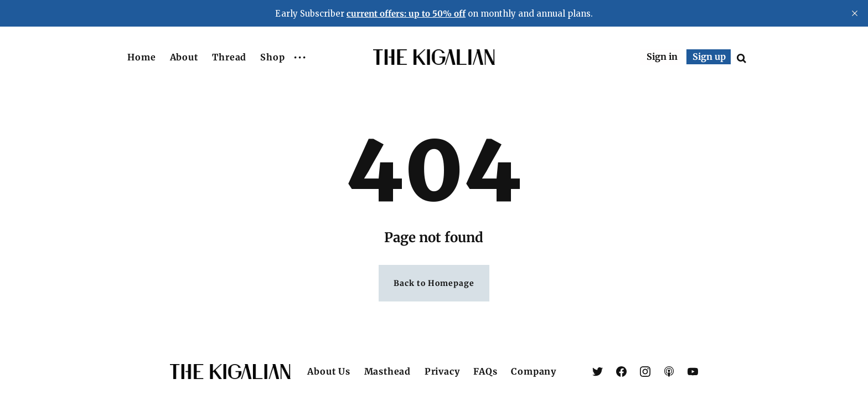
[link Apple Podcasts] (669, 372)
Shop (273, 57)
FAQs (485, 371)
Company (534, 371)
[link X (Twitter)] (598, 372)
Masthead (387, 371)
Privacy (442, 371)
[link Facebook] (621, 372)
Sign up (709, 57)
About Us (329, 371)
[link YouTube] (693, 372)
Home (142, 57)
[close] (855, 13)
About (184, 57)
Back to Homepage (434, 283)
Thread (229, 57)
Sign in (662, 57)
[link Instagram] (645, 372)
